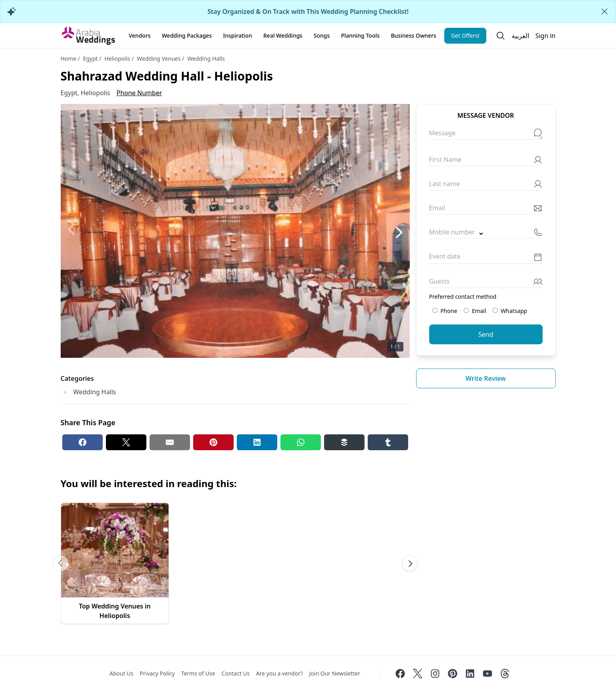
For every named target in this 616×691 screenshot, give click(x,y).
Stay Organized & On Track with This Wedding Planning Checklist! (308, 12)
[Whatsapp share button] (301, 442)
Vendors (140, 36)
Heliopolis (117, 59)
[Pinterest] (453, 674)
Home (69, 59)
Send (486, 334)
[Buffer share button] (344, 442)
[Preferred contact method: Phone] (435, 310)
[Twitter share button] (126, 442)
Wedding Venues (159, 59)
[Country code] (457, 234)
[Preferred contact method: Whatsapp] (495, 310)
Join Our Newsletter (335, 673)
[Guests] (486, 283)
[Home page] (88, 36)
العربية (520, 36)
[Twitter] (418, 674)
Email (475, 311)
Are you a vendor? (280, 673)
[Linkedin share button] (257, 442)
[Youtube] (487, 674)
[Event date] (486, 258)
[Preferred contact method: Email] (466, 310)
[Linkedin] (470, 674)
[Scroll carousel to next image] (410, 563)
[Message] (486, 135)
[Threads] (505, 674)
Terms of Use (198, 673)
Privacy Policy (157, 673)
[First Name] (486, 161)
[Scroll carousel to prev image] (61, 563)
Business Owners (413, 36)
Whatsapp (510, 311)
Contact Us (235, 673)
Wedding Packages (187, 36)
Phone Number (139, 93)
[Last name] (486, 185)
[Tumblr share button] (388, 442)
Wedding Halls (206, 59)
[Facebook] (400, 674)
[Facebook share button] (83, 442)
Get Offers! (465, 36)
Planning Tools (360, 36)
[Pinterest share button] (213, 442)
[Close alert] (604, 12)
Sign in (546, 36)
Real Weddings (283, 36)
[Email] (486, 210)
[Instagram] (435, 674)
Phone (445, 311)
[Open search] (501, 36)
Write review (486, 378)
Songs (322, 36)
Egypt (90, 59)
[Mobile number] (515, 234)
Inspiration (237, 36)
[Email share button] (170, 442)
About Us (121, 673)
